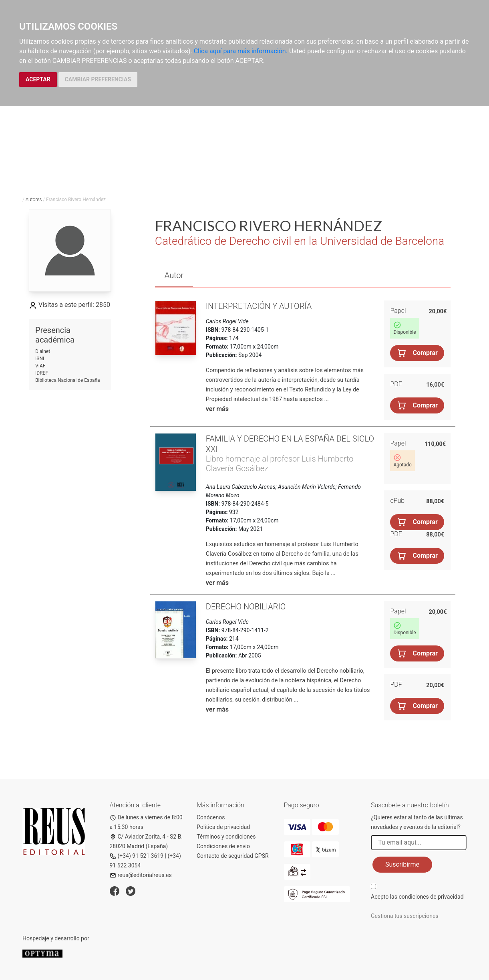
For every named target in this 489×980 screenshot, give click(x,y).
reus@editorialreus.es (141, 875)
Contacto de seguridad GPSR (233, 856)
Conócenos (211, 817)
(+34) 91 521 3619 (137, 856)
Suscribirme (402, 864)
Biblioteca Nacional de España (68, 380)
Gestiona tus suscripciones (405, 916)
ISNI (40, 359)
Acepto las (417, 897)
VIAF (40, 366)
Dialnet (43, 351)
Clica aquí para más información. (241, 51)
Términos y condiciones (226, 837)
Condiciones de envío (223, 846)
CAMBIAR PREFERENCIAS (98, 79)
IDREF (42, 373)
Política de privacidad (223, 827)
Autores (34, 200)
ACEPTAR (38, 79)
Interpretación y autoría (259, 306)
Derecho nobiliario (246, 607)
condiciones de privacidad (431, 897)
